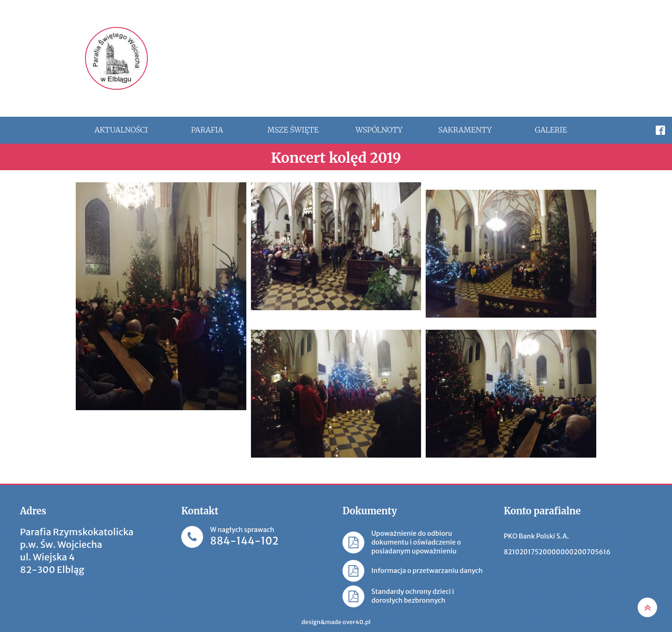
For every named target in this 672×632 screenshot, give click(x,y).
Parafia (207, 130)
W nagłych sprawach (244, 537)
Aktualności (121, 130)
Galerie (551, 130)
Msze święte (293, 130)
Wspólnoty (379, 130)
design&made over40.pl (336, 622)
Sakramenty (465, 130)
